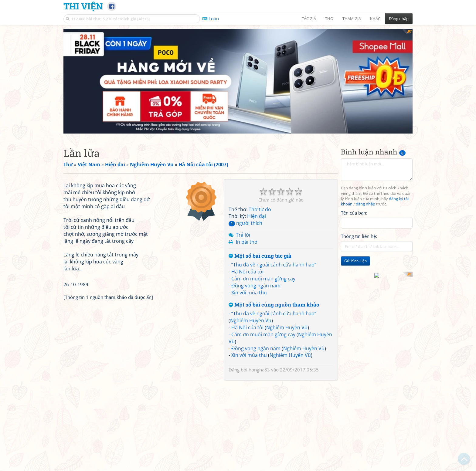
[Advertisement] (142, 222)
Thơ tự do (260, 209)
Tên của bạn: (354, 213)
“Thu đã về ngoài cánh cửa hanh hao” (274, 265)
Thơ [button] (329, 19)
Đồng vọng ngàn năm (256, 286)
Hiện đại (257, 216)
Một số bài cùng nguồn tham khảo (274, 305)
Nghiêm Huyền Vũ (251, 320)
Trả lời (243, 235)
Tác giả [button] (309, 19)
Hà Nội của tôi (247, 272)
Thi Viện (83, 6)
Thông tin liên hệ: (359, 236)
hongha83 (259, 370)
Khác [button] (375, 19)
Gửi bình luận (355, 261)
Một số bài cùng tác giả (260, 256)
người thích (245, 223)
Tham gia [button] (352, 19)
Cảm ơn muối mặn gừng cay (263, 279)
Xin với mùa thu (249, 293)
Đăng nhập (399, 19)
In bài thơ (247, 242)
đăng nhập (365, 204)
